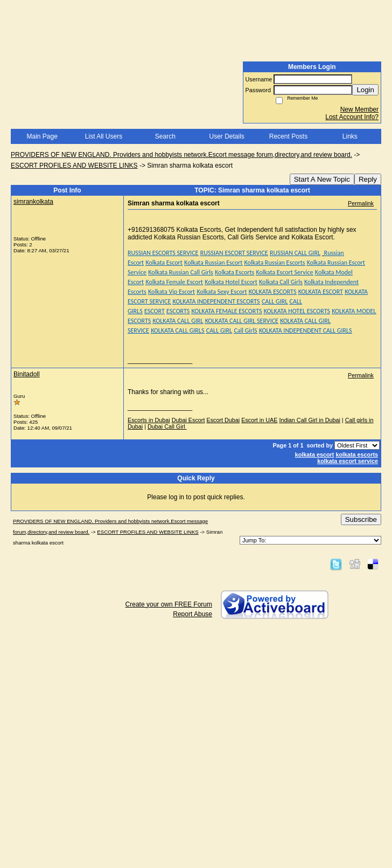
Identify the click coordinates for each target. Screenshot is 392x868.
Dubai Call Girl (167, 426)
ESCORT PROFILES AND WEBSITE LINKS (74, 166)
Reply (368, 179)
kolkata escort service (348, 461)
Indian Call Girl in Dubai (309, 420)
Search (165, 136)
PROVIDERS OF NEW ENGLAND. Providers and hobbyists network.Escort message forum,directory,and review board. (181, 155)
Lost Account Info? (352, 117)
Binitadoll (27, 374)
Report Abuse (192, 614)
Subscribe (361, 519)
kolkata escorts (357, 454)
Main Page (42, 136)
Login (365, 90)
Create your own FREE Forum (169, 604)
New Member (359, 109)
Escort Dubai (223, 420)
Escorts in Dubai (149, 420)
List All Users (104, 136)
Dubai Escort (188, 420)
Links (350, 136)
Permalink (361, 203)
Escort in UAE (259, 420)
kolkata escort (315, 454)
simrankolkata (33, 202)
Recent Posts (288, 136)
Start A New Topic (322, 179)
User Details (226, 136)
